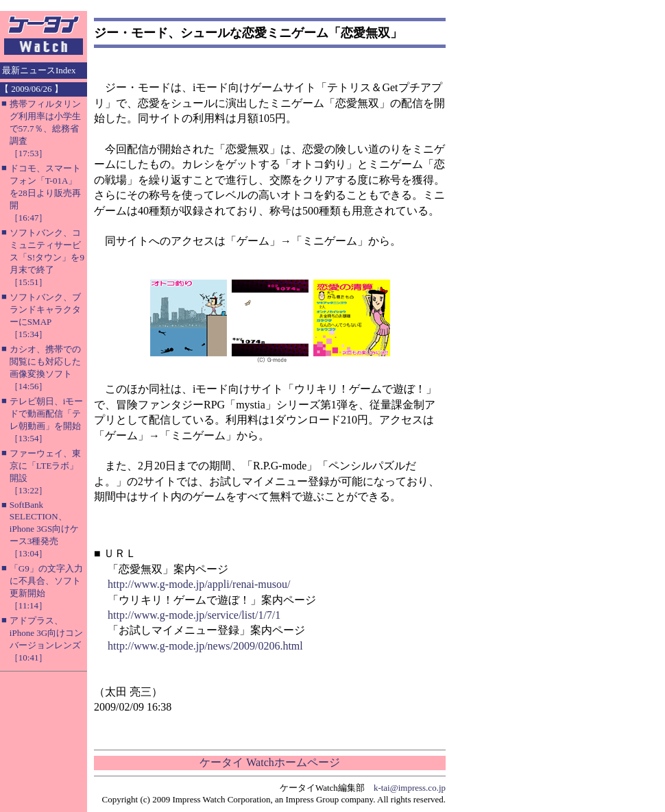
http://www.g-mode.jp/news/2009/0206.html (205, 646)
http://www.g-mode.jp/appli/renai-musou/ (199, 584)
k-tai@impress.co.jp (410, 788)
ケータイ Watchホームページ (269, 762)
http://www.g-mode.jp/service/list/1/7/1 (194, 615)
